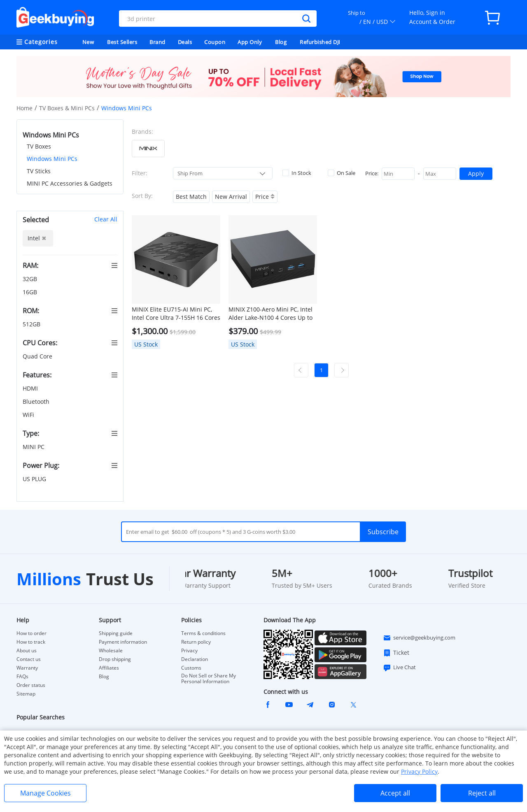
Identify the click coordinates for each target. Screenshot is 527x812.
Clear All (106, 219)
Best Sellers (122, 42)
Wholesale (111, 651)
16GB (31, 292)
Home (24, 108)
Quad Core (38, 356)
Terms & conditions (203, 633)
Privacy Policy (419, 771)
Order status (31, 685)
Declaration (195, 659)
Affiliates (109, 668)
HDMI (31, 388)
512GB (32, 324)
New (88, 42)
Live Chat (399, 668)
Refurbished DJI (320, 42)
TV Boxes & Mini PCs (67, 108)
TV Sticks (39, 171)
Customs (191, 668)
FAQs (22, 677)
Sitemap (26, 694)
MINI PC (34, 447)
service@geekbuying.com (419, 638)
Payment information (123, 642)
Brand (157, 42)
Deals (185, 42)
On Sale (342, 173)
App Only (250, 42)
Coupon (215, 42)
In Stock (297, 173)
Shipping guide (116, 633)
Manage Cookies (45, 793)
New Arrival (231, 197)
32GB (31, 279)
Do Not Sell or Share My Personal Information (209, 679)
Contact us (29, 659)
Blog (281, 42)
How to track (31, 642)
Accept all (395, 793)
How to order (31, 633)
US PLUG (35, 479)
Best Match (191, 197)
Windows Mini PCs (52, 159)
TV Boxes (39, 146)
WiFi (29, 415)
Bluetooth (37, 401)
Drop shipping (115, 659)
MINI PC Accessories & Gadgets (70, 183)
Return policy (196, 642)
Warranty (27, 668)
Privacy (189, 651)
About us (27, 651)
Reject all (482, 793)
